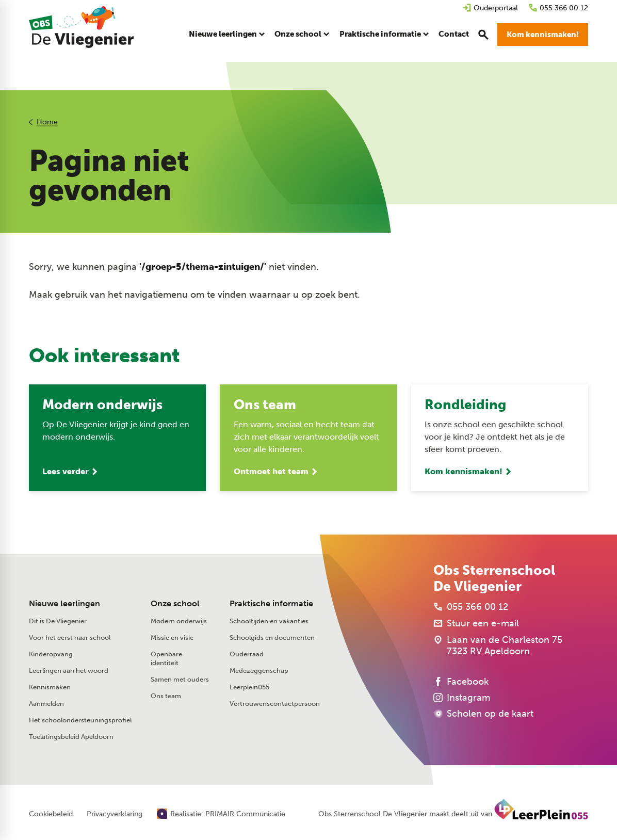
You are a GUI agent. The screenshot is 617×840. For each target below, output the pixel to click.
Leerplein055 (249, 689)
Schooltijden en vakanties (269, 623)
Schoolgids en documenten (272, 639)
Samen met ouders (180, 681)
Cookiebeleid (51, 815)
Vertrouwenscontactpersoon (275, 705)
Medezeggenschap (259, 672)
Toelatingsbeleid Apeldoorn (71, 738)
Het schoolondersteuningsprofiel (80, 722)
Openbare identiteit (166, 660)
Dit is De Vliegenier (58, 623)
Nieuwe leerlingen (64, 604)
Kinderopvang (51, 656)
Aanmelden (46, 705)
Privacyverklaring (115, 815)
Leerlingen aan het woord (69, 672)
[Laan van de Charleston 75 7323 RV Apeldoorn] (498, 647)
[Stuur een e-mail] (476, 625)
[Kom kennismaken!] (543, 36)
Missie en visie (172, 639)
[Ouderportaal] (490, 8)
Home (47, 122)
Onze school (175, 604)
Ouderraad (247, 656)
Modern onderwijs (179, 623)
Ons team (166, 697)
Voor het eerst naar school (70, 639)
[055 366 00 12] (558, 8)
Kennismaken (50, 689)
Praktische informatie (271, 604)
